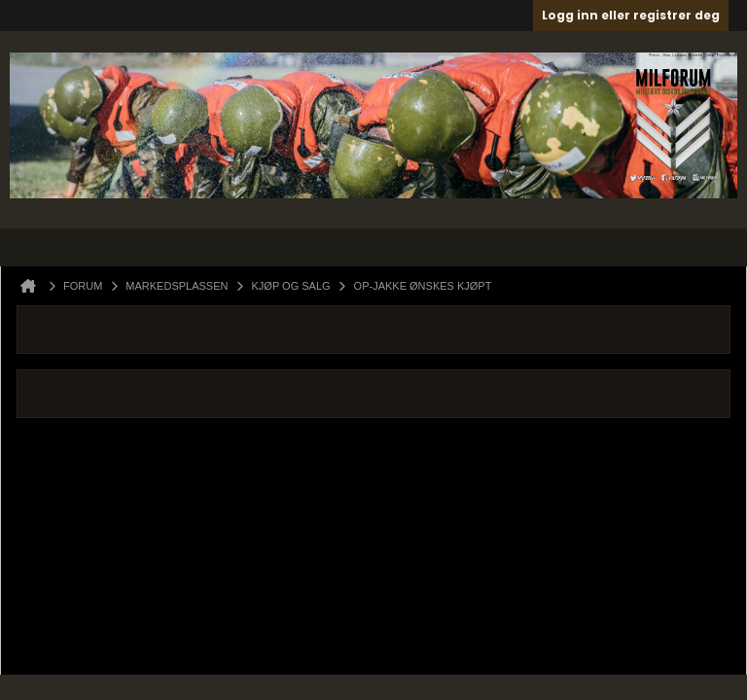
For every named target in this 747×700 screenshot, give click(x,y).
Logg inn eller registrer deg (631, 15)
